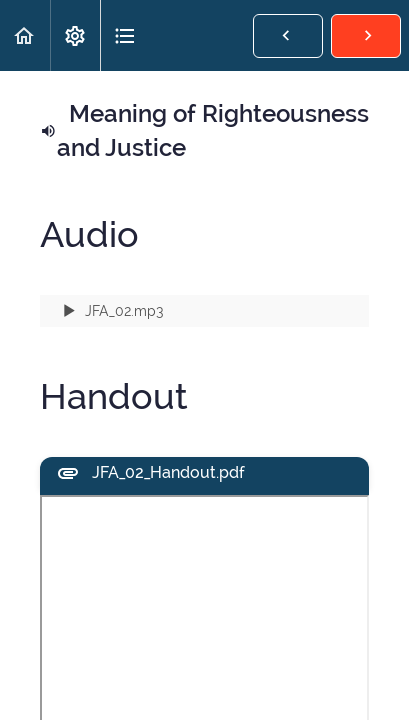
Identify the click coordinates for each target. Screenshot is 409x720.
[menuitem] (75, 35)
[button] (25, 35)
